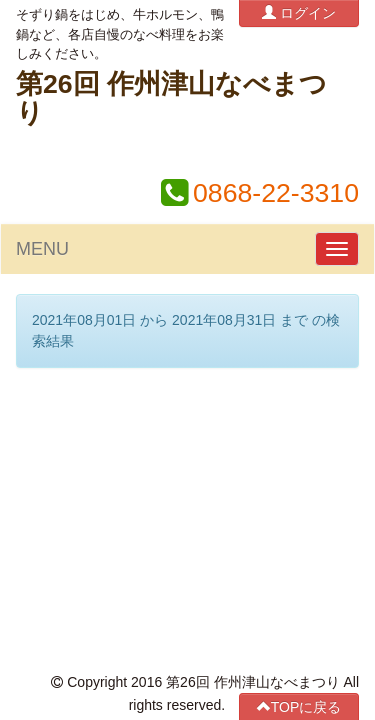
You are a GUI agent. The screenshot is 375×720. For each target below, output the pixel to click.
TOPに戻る (299, 417)
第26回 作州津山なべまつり (171, 98)
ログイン (299, 12)
